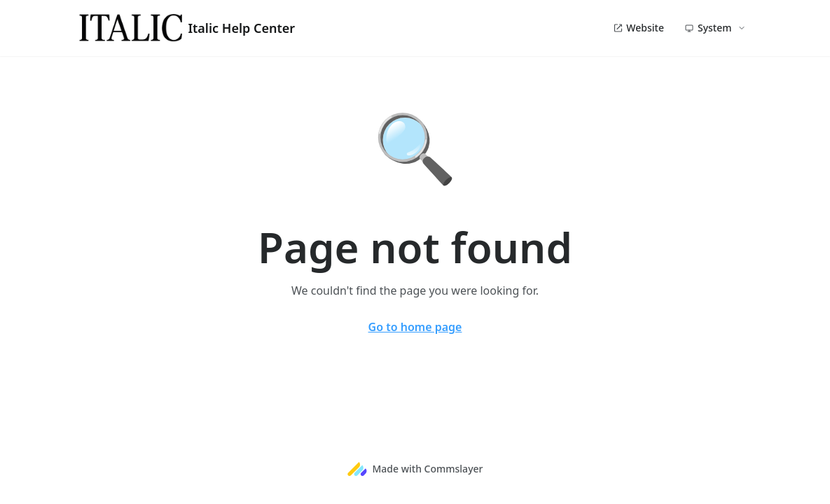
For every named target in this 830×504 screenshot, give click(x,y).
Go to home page (415, 327)
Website (638, 28)
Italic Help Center (187, 28)
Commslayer (454, 469)
